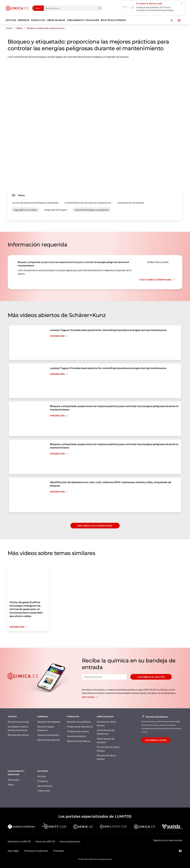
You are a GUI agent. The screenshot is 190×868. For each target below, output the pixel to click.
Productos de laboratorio (80, 727)
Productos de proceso (78, 731)
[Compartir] (172, 21)
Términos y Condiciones (36, 851)
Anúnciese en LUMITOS (19, 841)
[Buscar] (100, 8)
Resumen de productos (79, 741)
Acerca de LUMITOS (45, 841)
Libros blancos (45, 786)
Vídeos (11, 785)
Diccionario (13, 780)
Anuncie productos (77, 736)
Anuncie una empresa (48, 735)
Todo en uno (44, 791)
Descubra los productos (79, 722)
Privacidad (58, 851)
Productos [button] (38, 20)
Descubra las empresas (49, 722)
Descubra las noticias (18, 722)
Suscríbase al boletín (151, 677)
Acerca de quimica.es (70, 841)
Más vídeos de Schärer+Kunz (95, 526)
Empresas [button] (24, 20)
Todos (37, 8)
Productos (43, 781)
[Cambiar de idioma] (179, 21)
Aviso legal (13, 851)
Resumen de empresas (49, 740)
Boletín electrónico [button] (113, 20)
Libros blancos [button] (56, 20)
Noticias (42, 776)
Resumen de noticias (18, 735)
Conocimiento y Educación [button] (83, 20)
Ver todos (91, 697)
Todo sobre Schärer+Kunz (158, 280)
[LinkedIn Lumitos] (180, 851)
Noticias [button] (11, 20)
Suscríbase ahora (156, 740)
